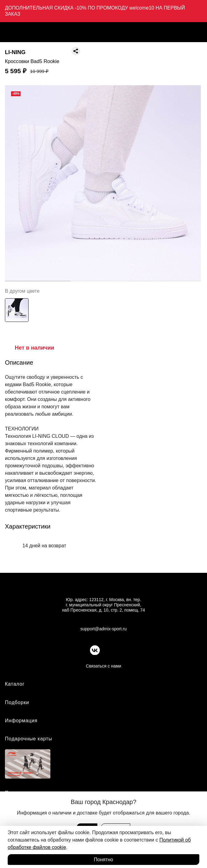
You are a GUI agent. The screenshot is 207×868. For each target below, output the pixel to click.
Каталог (15, 684)
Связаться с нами (104, 666)
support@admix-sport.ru (103, 629)
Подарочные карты (29, 739)
